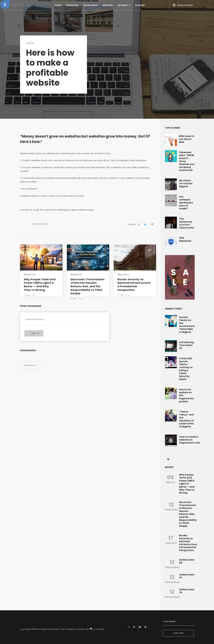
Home (58, 5)
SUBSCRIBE (178, 633)
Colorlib (100, 629)
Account (124, 5)
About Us (108, 5)
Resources (72, 5)
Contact (140, 5)
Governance (91, 5)
